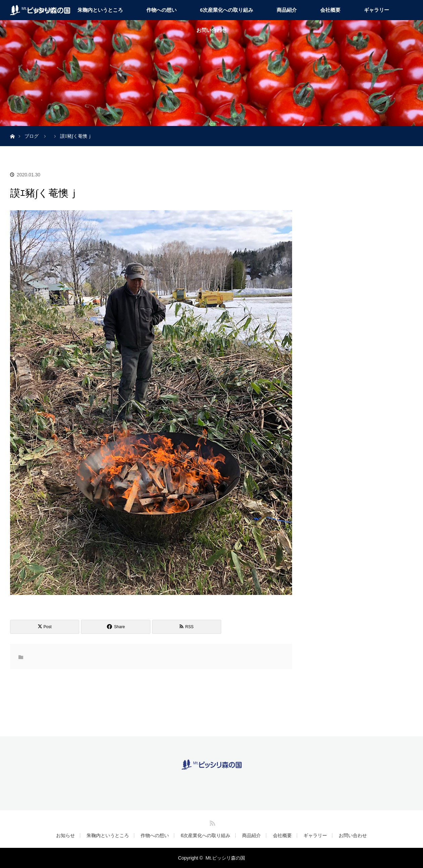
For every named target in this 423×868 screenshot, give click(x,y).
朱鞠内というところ (100, 10)
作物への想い (161, 10)
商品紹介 (287, 10)
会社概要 (330, 10)
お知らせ (65, 835)
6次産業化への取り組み (227, 10)
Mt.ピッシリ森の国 (225, 858)
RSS (211, 822)
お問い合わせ (211, 30)
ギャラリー (377, 10)
